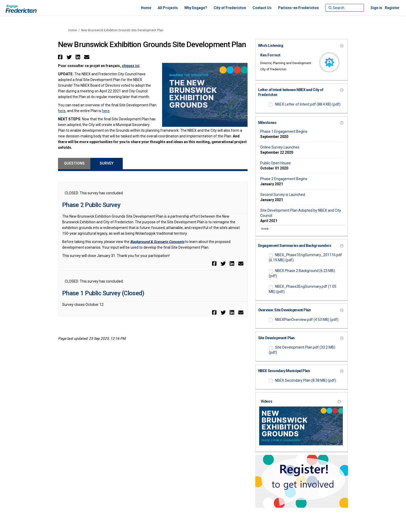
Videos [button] (301, 401)
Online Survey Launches (280, 147)
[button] (61, 57)
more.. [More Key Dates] (266, 229)
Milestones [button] (301, 123)
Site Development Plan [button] (301, 338)
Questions (74, 163)
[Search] (345, 8)
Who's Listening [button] (301, 46)
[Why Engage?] (196, 8)
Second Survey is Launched (283, 195)
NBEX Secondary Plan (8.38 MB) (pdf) (306, 380)
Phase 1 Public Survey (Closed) (103, 293)
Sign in (376, 8)
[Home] (146, 8)
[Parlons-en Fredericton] (298, 8)
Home (73, 30)
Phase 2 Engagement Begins (284, 179)
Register (392, 8)
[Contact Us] (262, 8)
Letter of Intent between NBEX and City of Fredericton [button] (301, 92)
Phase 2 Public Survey (91, 205)
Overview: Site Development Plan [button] (301, 310)
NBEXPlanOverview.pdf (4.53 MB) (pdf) (307, 320)
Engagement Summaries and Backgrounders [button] (301, 246)
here (62, 111)
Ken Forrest (270, 55)
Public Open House (275, 163)
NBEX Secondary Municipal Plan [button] (301, 371)
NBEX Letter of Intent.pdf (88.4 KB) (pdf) (308, 104)
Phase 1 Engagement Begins (284, 131)
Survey (107, 163)
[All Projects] (168, 8)
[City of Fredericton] (230, 8)
